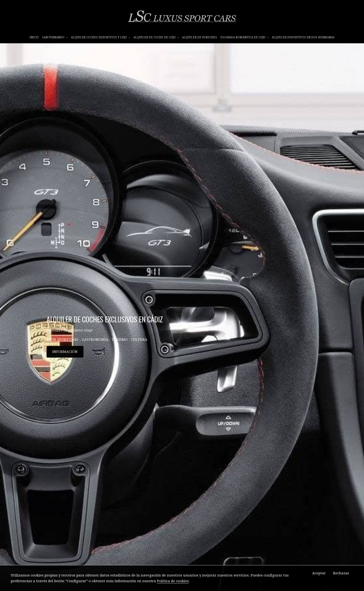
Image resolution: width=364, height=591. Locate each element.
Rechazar (341, 573)
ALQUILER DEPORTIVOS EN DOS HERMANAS (303, 37)
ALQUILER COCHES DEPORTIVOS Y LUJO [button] (100, 37)
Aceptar (319, 573)
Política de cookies (173, 581)
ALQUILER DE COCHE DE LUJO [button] (156, 37)
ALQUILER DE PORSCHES (199, 37)
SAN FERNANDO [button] (55, 37)
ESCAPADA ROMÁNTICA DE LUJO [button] (245, 37)
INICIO (34, 37)
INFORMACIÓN (65, 352)
